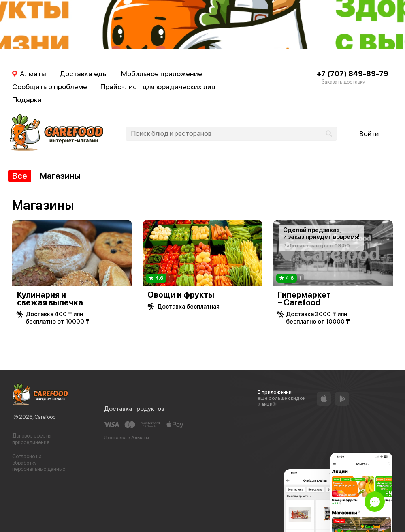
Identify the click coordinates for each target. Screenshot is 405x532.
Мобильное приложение (162, 74)
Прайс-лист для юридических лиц (158, 87)
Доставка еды (84, 74)
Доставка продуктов (134, 409)
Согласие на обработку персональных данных (39, 463)
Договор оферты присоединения (32, 439)
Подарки (27, 100)
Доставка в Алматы (126, 438)
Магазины (60, 176)
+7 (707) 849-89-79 (353, 74)
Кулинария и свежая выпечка (50, 299)
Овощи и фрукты (181, 295)
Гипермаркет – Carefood (304, 299)
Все (20, 176)
